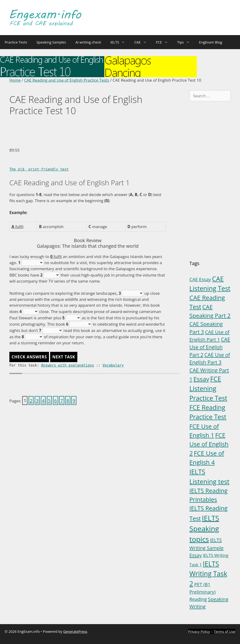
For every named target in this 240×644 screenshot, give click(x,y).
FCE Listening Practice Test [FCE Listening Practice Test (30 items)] (208, 388)
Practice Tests (16, 42)
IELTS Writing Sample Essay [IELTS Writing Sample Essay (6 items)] (206, 548)
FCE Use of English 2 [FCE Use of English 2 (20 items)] (209, 444)
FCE (164, 42)
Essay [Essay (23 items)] (201, 379)
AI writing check (88, 42)
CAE (143, 42)
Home (15, 80)
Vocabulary (113, 365)
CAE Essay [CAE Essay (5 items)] (200, 279)
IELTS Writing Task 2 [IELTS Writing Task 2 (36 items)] (208, 574)
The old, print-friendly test (39, 169)
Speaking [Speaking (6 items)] (218, 599)
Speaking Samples (51, 42)
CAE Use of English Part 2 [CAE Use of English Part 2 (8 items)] (210, 347)
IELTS (120, 42)
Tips (186, 42)
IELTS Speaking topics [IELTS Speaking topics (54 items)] (204, 529)
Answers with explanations (67, 365)
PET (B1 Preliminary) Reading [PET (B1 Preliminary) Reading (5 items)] (202, 592)
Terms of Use (225, 631)
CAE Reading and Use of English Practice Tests (67, 80)
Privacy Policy (199, 631)
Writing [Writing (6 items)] (197, 606)
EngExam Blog (211, 42)
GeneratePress (75, 631)
